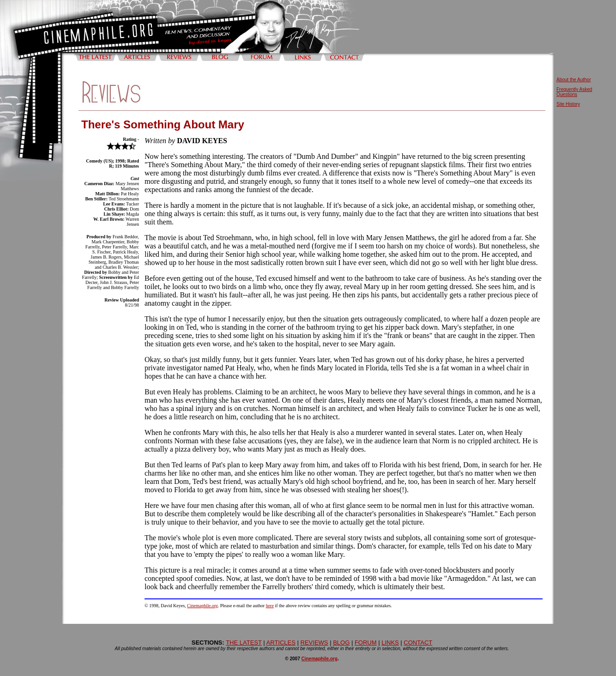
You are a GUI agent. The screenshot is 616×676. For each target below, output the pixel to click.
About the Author (574, 80)
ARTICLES (281, 643)
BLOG (341, 643)
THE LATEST (244, 643)
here (270, 606)
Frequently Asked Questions (574, 92)
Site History (568, 104)
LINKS (390, 643)
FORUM (366, 643)
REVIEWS (314, 643)
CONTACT (418, 643)
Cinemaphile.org (202, 606)
